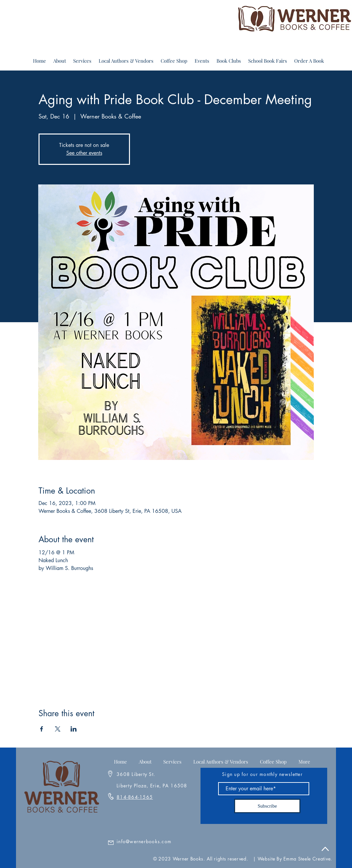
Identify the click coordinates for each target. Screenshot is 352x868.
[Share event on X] (58, 729)
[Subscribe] (267, 806)
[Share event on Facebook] (42, 729)
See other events (84, 153)
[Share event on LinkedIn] (74, 729)
